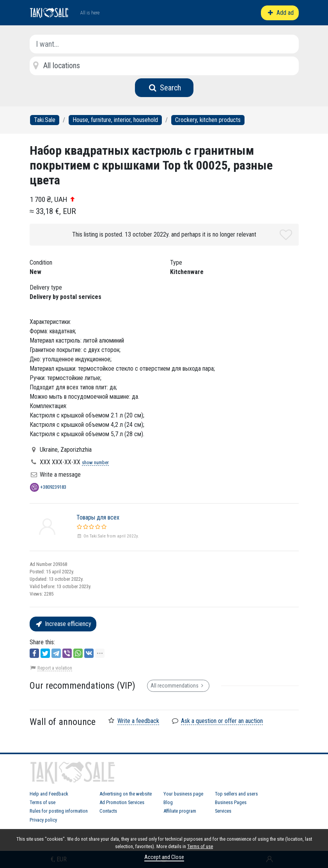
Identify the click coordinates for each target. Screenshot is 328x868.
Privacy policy (43, 820)
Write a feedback (138, 721)
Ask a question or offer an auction (222, 721)
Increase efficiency (63, 624)
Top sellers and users (236, 794)
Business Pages (231, 802)
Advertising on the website (126, 794)
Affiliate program (180, 811)
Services (223, 811)
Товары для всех (98, 517)
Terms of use (43, 802)
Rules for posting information (59, 811)
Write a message (60, 475)
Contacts (108, 811)
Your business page (183, 794)
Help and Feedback (49, 794)
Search (164, 88)
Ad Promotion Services (122, 802)
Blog (168, 802)
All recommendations (178, 686)
